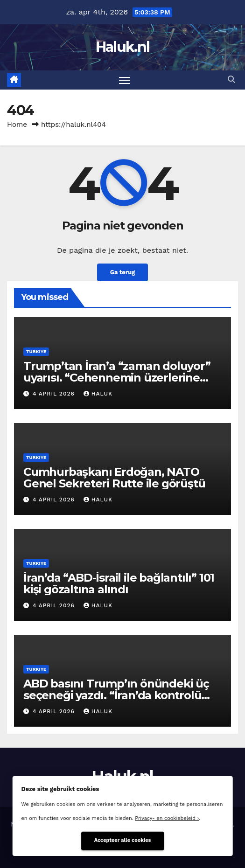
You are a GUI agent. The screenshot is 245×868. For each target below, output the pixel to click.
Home (17, 125)
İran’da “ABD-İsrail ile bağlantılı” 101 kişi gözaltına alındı (119, 583)
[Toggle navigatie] (125, 80)
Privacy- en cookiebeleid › (167, 818)
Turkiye (36, 351)
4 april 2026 (55, 394)
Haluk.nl (122, 47)
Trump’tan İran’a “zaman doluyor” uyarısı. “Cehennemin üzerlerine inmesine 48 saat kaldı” (117, 378)
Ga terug (123, 272)
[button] (231, 80)
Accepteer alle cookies (123, 840)
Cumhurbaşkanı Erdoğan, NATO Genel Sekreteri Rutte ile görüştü (114, 478)
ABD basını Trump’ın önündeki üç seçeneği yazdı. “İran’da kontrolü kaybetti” (116, 695)
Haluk (98, 394)
